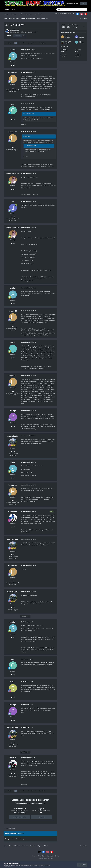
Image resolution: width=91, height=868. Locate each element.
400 (13, 120)
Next (32, 43)
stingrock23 (15, 30)
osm (12, 104)
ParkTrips (13, 411)
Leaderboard (38, 14)
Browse (7, 10)
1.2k (13, 697)
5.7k (13, 773)
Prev (10, 43)
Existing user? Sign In (72, 4)
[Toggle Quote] (24, 114)
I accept (82, 865)
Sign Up (84, 4)
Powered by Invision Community (46, 858)
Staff (21, 14)
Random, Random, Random (30, 32)
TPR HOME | (58, 14)
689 (13, 358)
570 (13, 189)
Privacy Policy (42, 856)
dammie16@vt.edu (12, 174)
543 (13, 65)
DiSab (13, 682)
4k (13, 88)
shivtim (12, 50)
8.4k (13, 426)
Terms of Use (7, 866)
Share (9, 36)
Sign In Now (41, 817)
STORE (70, 14)
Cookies (57, 856)
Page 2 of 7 (43, 43)
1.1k (13, 452)
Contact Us (50, 856)
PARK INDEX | (65, 14)
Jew (12, 201)
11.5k (13, 217)
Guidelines (14, 14)
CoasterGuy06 (13, 436)
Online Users (29, 14)
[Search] (66, 9)
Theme (34, 856)
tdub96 (12, 342)
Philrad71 (12, 758)
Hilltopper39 (12, 73)
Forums (6, 14)
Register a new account (19, 817)
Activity (14, 9)
